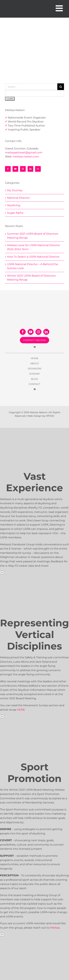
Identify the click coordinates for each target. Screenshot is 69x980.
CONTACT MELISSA (34, 340)
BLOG (35, 379)
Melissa (55, 928)
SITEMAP (34, 374)
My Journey (15, 190)
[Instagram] (23, 169)
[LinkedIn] (30, 169)
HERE (21, 710)
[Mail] (38, 169)
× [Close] (2, 573)
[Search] (61, 87)
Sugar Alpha (15, 213)
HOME (34, 358)
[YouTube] (15, 169)
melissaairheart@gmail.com (24, 153)
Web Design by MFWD (41, 416)
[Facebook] (8, 169)
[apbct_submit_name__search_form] (10, 99)
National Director (18, 198)
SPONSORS (35, 369)
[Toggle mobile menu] (60, 8)
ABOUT (35, 363)
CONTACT (34, 384)
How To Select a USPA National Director (33, 257)
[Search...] (31, 87)
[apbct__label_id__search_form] (34, 93)
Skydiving (14, 205)
